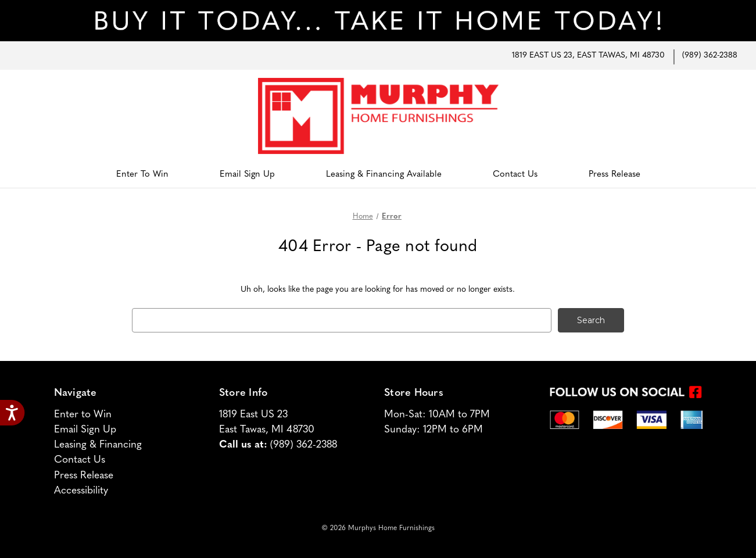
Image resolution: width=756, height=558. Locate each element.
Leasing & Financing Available (384, 175)
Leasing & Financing (98, 445)
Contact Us (515, 175)
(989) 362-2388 (710, 56)
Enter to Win (142, 175)
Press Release (615, 175)
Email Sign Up (247, 175)
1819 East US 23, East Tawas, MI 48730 (588, 56)
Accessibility (81, 491)
